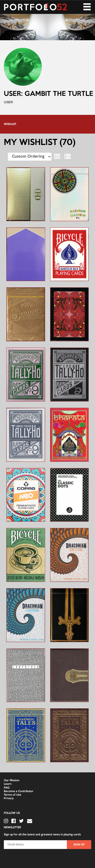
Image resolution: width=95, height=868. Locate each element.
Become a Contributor (19, 791)
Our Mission (12, 780)
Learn (8, 784)
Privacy (9, 798)
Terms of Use (13, 795)
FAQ (7, 788)
